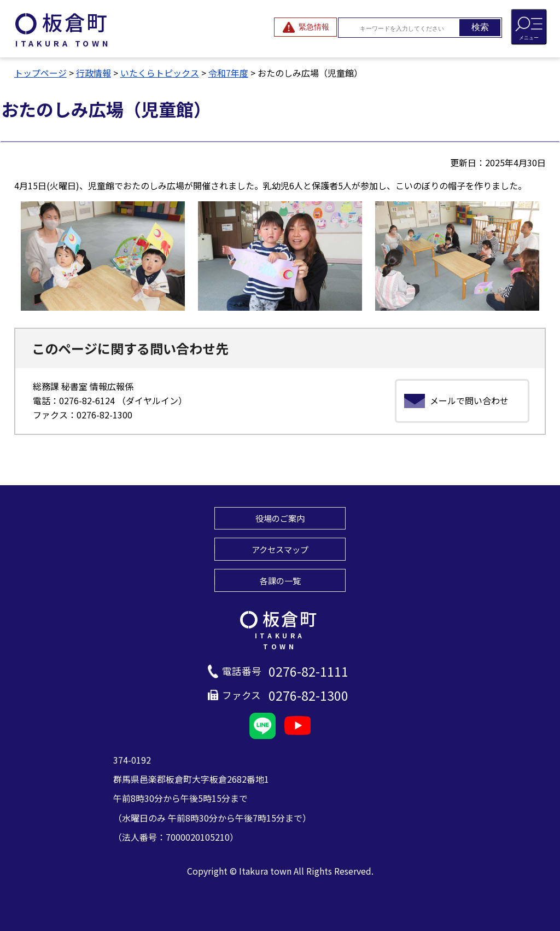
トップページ (40, 73)
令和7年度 (228, 73)
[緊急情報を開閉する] (305, 27)
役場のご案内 (280, 518)
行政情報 (94, 73)
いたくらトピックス (160, 73)
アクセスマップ (280, 549)
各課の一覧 (280, 580)
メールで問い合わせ (469, 400)
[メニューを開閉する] (529, 27)
